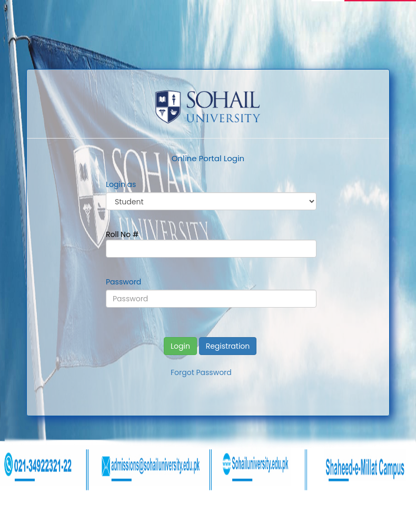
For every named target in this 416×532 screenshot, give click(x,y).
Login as (121, 184)
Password (123, 282)
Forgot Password (201, 372)
